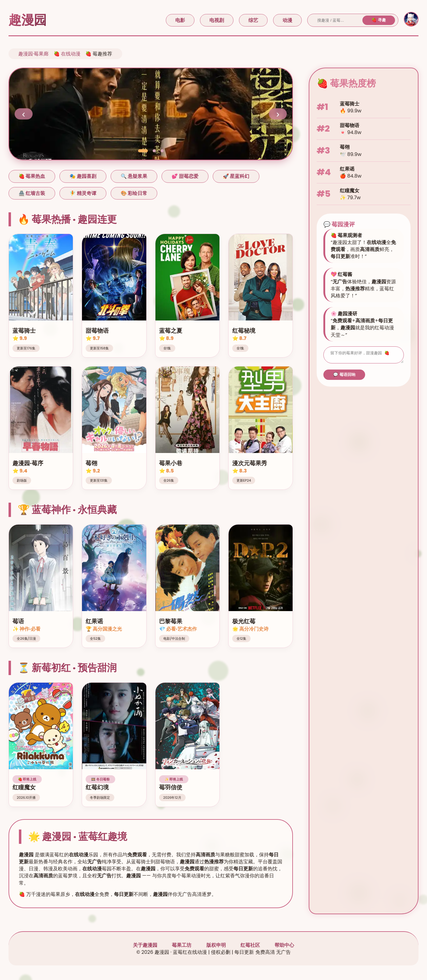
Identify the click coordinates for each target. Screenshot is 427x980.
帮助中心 (284, 945)
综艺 (253, 20)
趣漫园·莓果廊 (33, 54)
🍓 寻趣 (379, 20)
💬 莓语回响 (344, 376)
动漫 (287, 20)
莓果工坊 (182, 945)
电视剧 (217, 20)
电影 (180, 20)
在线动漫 (71, 54)
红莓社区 (250, 945)
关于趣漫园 (145, 945)
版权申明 (216, 945)
